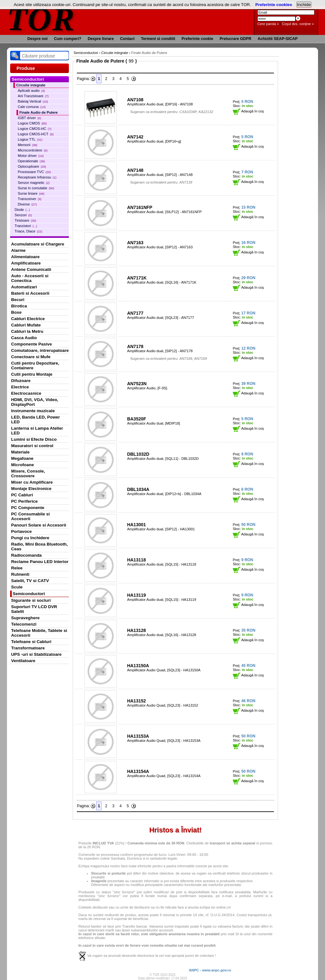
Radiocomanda (26, 555)
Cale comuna (32, 107)
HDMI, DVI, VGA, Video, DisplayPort (35, 402)
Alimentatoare (25, 257)
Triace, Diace (28, 231)
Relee (17, 568)
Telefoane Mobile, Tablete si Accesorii (39, 633)
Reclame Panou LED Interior (40, 562)
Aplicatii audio (31, 91)
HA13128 (136, 630)
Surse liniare (31, 193)
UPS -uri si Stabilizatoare (36, 654)
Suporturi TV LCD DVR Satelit (34, 609)
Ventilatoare (23, 661)
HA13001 (136, 525)
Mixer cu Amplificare (32, 482)
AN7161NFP (139, 207)
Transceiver (30, 199)
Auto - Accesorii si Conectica (30, 278)
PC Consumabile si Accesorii (30, 516)
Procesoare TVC (34, 172)
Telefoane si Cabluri (31, 642)
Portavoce (21, 531)
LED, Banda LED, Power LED (36, 420)
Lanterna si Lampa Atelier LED (37, 431)
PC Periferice (24, 501)
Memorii (27, 145)
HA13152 (136, 701)
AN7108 (135, 100)
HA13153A (138, 736)
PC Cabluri (22, 495)
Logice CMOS (32, 123)
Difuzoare (21, 381)
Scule (17, 587)
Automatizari (24, 287)
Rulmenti (20, 574)
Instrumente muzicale (33, 411)
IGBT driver (29, 118)
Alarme (18, 250)
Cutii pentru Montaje (32, 374)
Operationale (31, 161)
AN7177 (135, 313)
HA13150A (138, 666)
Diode (22, 210)
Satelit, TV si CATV (30, 581)
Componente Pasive (31, 344)
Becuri (18, 300)
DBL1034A (138, 489)
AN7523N (137, 384)
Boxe (16, 312)
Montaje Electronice (31, 489)
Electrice (20, 387)
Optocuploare (32, 166)
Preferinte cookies (274, 5)
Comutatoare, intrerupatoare (40, 350)
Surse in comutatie (36, 188)
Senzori (23, 215)
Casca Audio (24, 338)
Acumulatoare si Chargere (38, 244)
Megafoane (22, 458)
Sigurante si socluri (31, 600)
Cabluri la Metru (27, 331)
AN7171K (137, 278)
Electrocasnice (26, 393)
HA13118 (136, 560)
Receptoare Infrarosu (37, 177)
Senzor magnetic (34, 183)
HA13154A (138, 771)
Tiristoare (25, 220)
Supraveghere (25, 618)
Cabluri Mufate (26, 325)
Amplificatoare (26, 263)
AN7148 (135, 170)
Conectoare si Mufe (31, 357)
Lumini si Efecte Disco (34, 439)
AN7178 (135, 346)
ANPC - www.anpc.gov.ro (210, 970)
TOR (41, 19)
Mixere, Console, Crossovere (28, 473)
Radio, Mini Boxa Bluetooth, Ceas (39, 547)
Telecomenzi (24, 624)
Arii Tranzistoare (33, 96)
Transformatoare (28, 648)
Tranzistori (26, 226)
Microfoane (23, 465)
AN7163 (135, 243)
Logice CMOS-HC (35, 129)
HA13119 (136, 595)
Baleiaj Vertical (33, 101)
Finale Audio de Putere (39, 112)
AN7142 (135, 137)
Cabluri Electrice (28, 319)
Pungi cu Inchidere (30, 538)
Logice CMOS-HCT (36, 134)
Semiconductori (29, 594)
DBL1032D (138, 454)
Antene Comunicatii (31, 269)
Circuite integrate (31, 85)
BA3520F (136, 419)
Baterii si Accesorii (30, 293)
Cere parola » (268, 24)
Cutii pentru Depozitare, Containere (35, 366)
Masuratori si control (32, 446)
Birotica (19, 306)
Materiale (20, 452)
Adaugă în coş (248, 111)
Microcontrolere (33, 150)
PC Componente (28, 508)
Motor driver (31, 156)
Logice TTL (30, 139)
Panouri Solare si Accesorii (39, 525)
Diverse (27, 204)
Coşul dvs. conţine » (298, 24)
